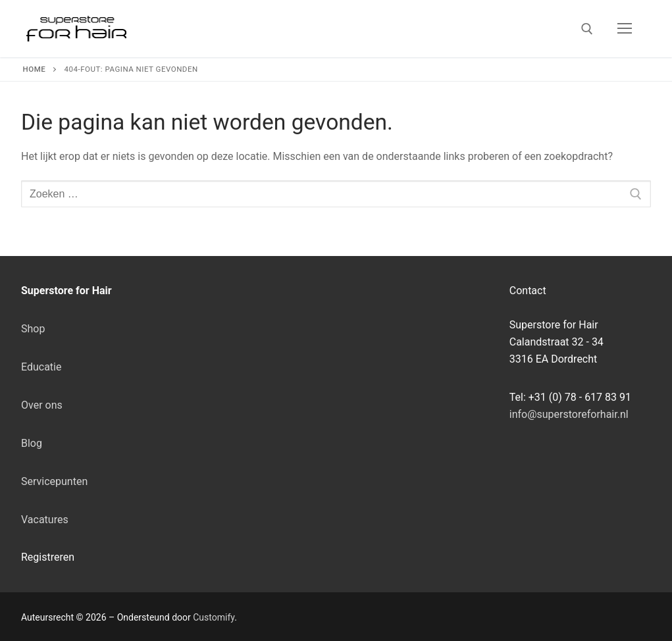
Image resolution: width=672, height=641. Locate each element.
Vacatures (45, 520)
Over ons (42, 405)
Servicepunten (54, 481)
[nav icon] (625, 29)
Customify (214, 617)
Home (35, 69)
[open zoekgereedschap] (587, 29)
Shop (33, 329)
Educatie (41, 367)
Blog (32, 443)
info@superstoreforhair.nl (569, 414)
